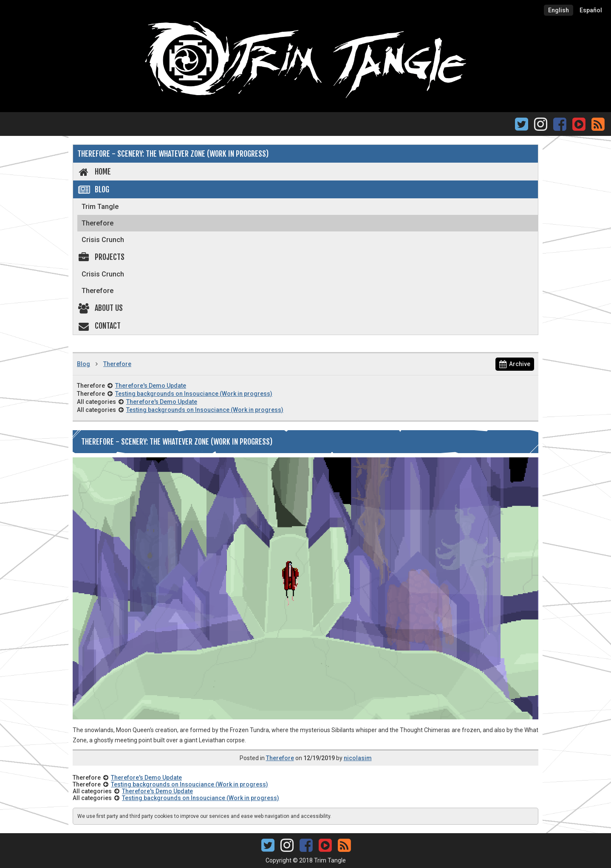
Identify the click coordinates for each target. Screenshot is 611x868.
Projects (101, 257)
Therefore (98, 223)
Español (591, 10)
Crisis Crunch (103, 240)
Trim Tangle (100, 207)
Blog (93, 189)
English (559, 10)
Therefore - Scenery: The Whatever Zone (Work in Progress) (173, 154)
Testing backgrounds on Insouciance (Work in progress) (194, 394)
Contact (99, 326)
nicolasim (358, 758)
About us (100, 308)
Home (94, 172)
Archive (515, 364)
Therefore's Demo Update (151, 386)
